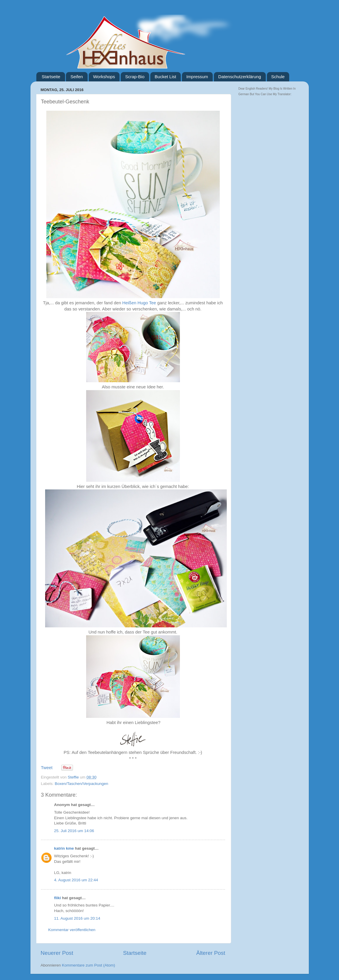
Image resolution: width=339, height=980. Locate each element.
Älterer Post (211, 953)
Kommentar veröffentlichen (72, 930)
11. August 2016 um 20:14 (77, 918)
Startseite (51, 77)
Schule (278, 77)
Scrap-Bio (135, 77)
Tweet (47, 768)
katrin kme (64, 848)
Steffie (74, 777)
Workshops (104, 77)
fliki (58, 898)
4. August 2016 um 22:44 (76, 880)
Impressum (197, 77)
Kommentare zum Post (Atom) (88, 965)
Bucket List (165, 77)
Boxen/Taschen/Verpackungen (81, 784)
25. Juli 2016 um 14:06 (74, 831)
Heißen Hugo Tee (139, 303)
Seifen (77, 77)
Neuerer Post (57, 953)
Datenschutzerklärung (240, 77)
